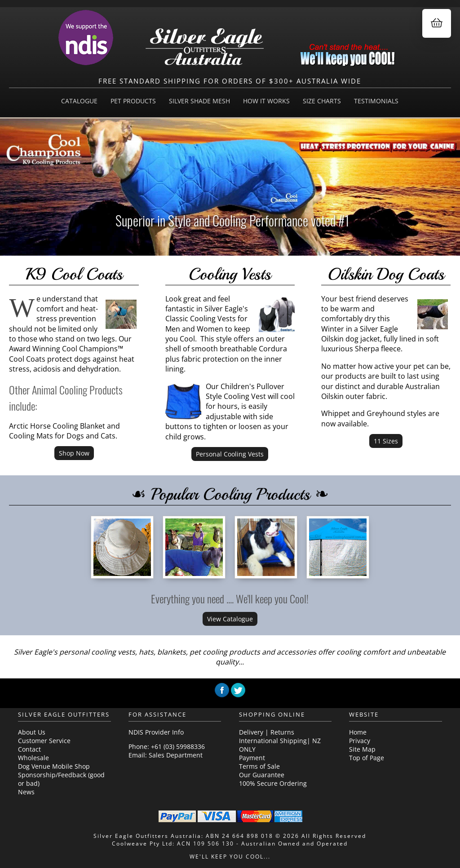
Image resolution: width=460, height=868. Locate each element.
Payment (252, 758)
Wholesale (33, 758)
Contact (29, 749)
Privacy (360, 741)
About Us (32, 732)
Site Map (362, 749)
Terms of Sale (259, 766)
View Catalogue (230, 619)
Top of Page (367, 758)
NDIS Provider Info (156, 732)
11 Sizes (386, 441)
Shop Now (74, 453)
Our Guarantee (262, 775)
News (26, 792)
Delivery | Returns (267, 732)
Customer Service (44, 741)
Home (358, 732)
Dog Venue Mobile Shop (54, 766)
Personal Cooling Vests (230, 454)
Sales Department (176, 755)
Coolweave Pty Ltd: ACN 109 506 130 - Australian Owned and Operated (230, 844)
